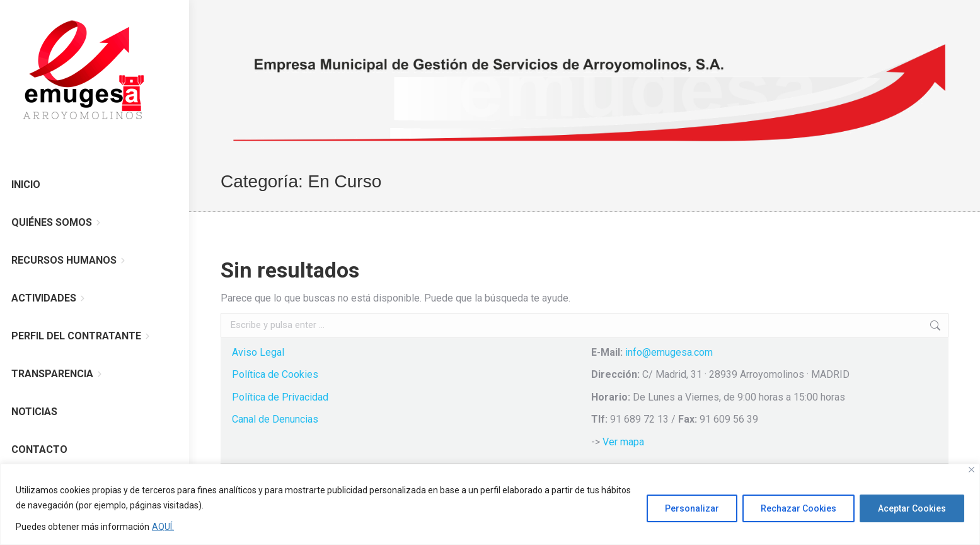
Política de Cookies (275, 374)
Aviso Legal (258, 352)
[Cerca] (971, 470)
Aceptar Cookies (912, 508)
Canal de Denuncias (275, 419)
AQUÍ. (163, 527)
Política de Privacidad (280, 397)
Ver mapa (623, 442)
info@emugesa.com (669, 352)
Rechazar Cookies (798, 508)
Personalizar (692, 508)
